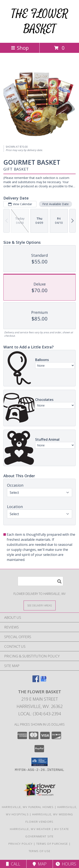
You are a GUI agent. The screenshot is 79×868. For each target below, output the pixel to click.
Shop (20, 48)
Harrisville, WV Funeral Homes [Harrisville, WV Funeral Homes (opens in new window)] (28, 807)
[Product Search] (40, 581)
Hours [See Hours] (66, 864)
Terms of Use (40, 851)
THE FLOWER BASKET (40, 21)
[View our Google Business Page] (43, 681)
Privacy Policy (21, 844)
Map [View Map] (40, 864)
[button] (39, 762)
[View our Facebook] (36, 681)
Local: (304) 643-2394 (40, 714)
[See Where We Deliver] (40, 605)
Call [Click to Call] (13, 864)
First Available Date (56, 204)
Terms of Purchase (52, 844)
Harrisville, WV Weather (30, 829)
